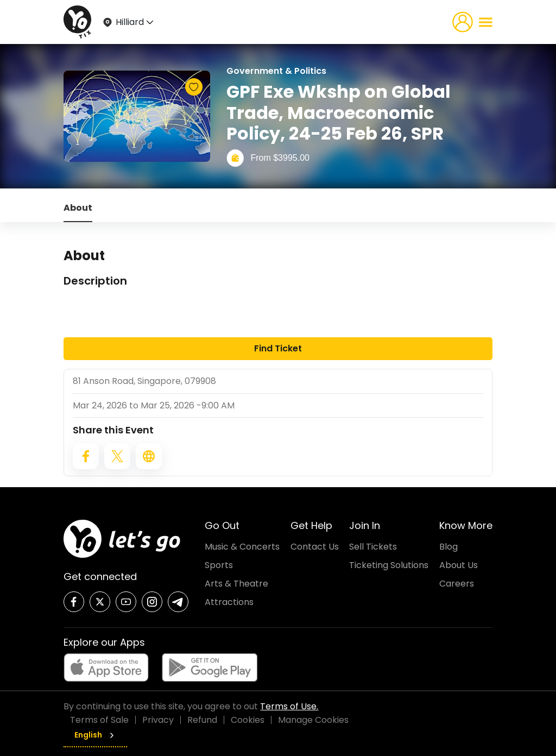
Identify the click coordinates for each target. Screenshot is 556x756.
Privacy (158, 720)
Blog (448, 547)
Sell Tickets (373, 547)
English (95, 735)
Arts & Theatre (236, 584)
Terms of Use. (289, 706)
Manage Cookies (313, 720)
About (78, 208)
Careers (457, 584)
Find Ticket (278, 348)
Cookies (248, 720)
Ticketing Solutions (389, 565)
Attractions (229, 602)
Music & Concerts (242, 547)
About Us (459, 565)
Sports (219, 565)
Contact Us (315, 547)
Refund (202, 720)
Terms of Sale (99, 720)
